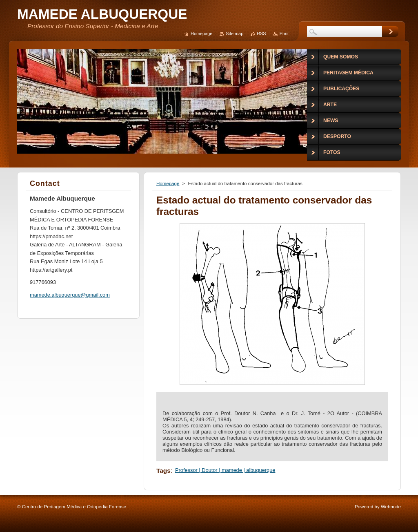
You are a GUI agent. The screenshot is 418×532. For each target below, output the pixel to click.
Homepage (168, 183)
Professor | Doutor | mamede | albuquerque (225, 470)
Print (284, 34)
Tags (163, 471)
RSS (261, 34)
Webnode (391, 507)
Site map (235, 34)
